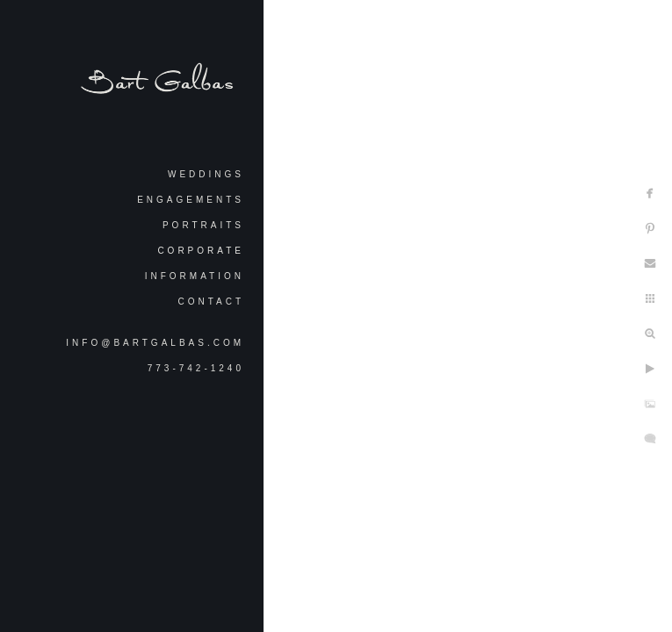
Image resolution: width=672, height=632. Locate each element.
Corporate (201, 251)
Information (195, 276)
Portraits (203, 225)
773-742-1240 (196, 368)
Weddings (206, 174)
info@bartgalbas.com (155, 343)
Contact (211, 302)
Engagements (191, 200)
